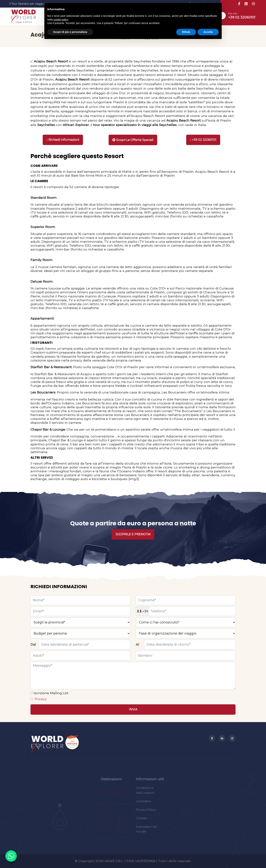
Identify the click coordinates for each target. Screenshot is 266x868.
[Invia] (133, 710)
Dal (33, 644)
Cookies (141, 821)
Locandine (143, 804)
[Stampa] (133, 140)
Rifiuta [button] (186, 32)
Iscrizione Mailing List (51, 693)
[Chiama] (203, 140)
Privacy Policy (146, 812)
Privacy (40, 699)
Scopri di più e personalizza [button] (70, 32)
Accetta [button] (208, 32)
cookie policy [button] (61, 20)
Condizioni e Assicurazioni (145, 793)
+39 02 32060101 (242, 17)
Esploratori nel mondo (146, 832)
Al (137, 644)
